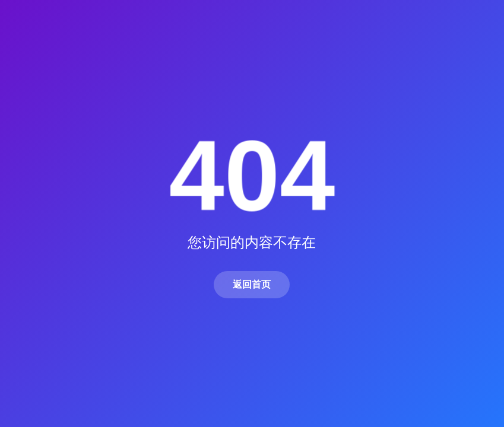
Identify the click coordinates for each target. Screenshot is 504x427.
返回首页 (252, 284)
